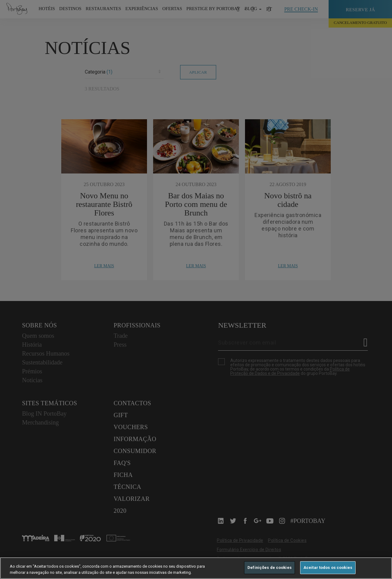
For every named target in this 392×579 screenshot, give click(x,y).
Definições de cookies (269, 568)
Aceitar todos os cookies (328, 568)
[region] (196, 568)
